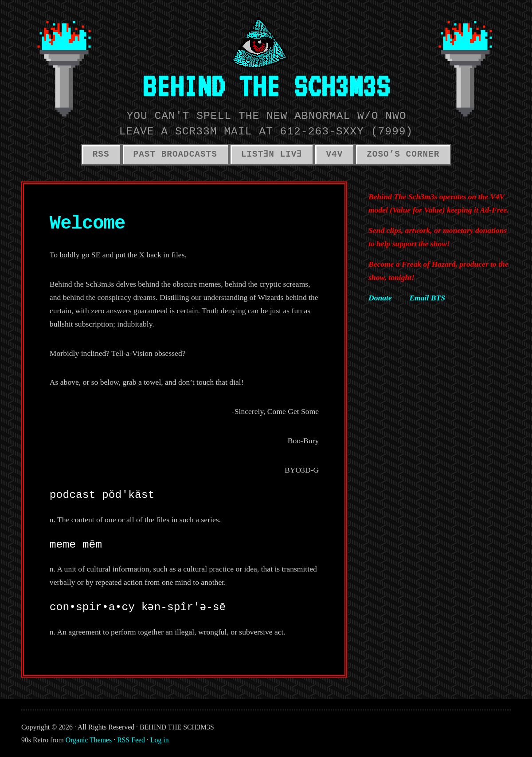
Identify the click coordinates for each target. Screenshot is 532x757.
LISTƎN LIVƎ (272, 154)
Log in (160, 740)
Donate (380, 298)
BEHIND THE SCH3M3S (266, 86)
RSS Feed (131, 740)
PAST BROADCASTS (175, 154)
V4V (334, 154)
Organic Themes (89, 740)
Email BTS (427, 298)
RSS (101, 154)
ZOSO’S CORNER (403, 154)
